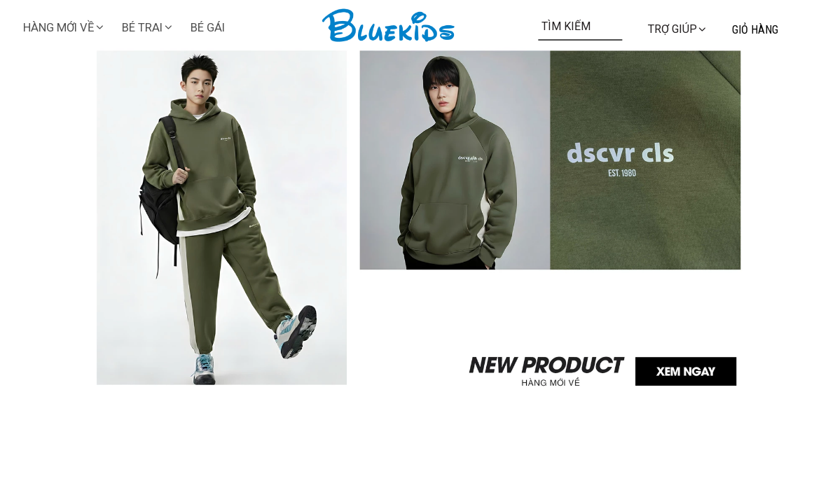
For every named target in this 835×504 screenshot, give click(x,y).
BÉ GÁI (208, 28)
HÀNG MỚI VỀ (64, 28)
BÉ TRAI (148, 28)
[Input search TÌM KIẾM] (581, 26)
